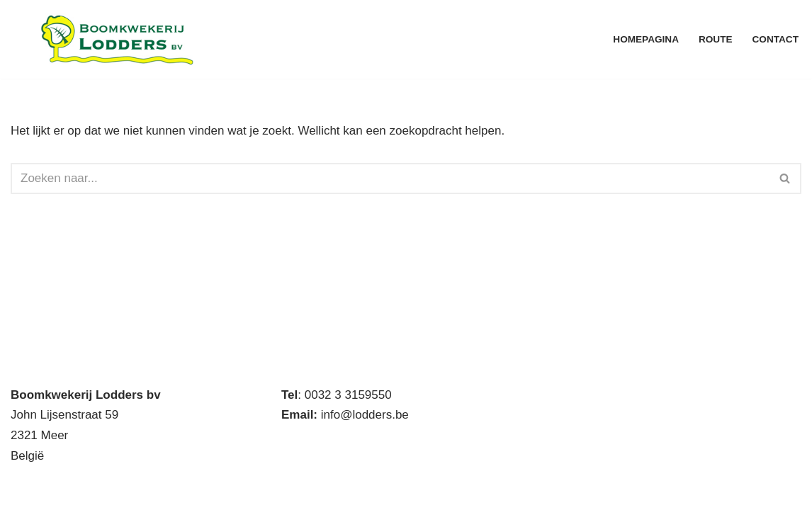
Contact (776, 39)
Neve (25, 491)
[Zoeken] (390, 178)
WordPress (203, 491)
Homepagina (646, 39)
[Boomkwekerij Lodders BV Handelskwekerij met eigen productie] (117, 39)
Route (716, 39)
